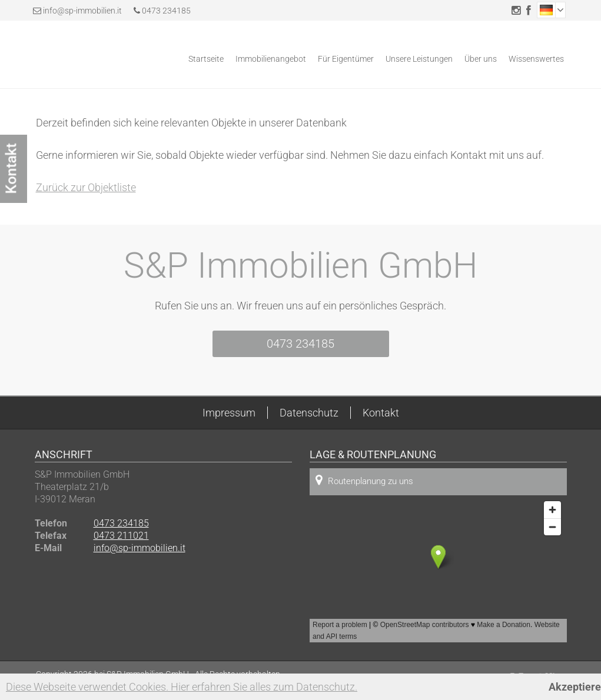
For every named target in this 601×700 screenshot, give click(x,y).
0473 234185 (162, 11)
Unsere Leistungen (419, 59)
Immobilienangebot (271, 59)
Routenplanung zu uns (364, 480)
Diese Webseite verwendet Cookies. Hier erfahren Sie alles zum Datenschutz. (182, 687)
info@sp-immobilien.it (82, 11)
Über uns (481, 59)
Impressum (229, 413)
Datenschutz (309, 413)
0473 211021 (121, 536)
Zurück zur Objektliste (86, 187)
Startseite (206, 59)
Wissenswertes (536, 59)
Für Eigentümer (346, 59)
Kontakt (381, 413)
